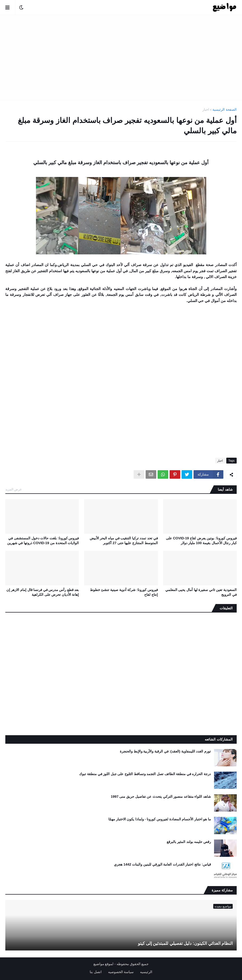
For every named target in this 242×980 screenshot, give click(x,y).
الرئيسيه (146, 972)
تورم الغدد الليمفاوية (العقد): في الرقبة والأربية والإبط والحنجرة (165, 751)
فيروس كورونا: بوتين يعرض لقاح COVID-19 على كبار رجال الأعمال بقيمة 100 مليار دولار (201, 541)
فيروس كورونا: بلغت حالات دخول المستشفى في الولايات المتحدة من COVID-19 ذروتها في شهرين (43, 541)
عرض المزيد (14, 489)
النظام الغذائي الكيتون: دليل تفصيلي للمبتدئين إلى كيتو (185, 943)
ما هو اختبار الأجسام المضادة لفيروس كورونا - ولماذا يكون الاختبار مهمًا (160, 819)
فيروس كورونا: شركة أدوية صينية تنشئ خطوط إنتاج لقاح (124, 592)
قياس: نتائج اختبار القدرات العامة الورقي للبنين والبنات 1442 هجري (162, 864)
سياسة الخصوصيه (121, 972)
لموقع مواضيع (104, 964)
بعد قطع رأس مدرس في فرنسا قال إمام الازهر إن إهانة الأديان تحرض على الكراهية (43, 592)
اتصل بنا (96, 972)
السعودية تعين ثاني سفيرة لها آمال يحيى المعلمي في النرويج (201, 592)
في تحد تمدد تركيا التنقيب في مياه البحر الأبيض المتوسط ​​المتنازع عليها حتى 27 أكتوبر (124, 541)
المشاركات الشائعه (219, 739)
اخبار (206, 109)
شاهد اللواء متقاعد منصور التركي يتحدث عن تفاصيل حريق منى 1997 (161, 797)
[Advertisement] (121, 57)
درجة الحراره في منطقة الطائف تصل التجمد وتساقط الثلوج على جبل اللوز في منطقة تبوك (145, 774)
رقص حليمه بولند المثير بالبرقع (189, 842)
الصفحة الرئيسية (225, 109)
